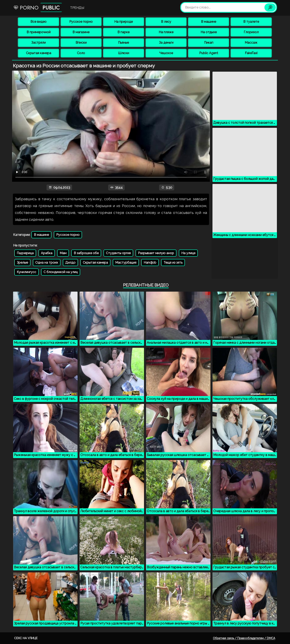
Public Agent (209, 53)
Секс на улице (26, 638)
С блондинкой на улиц (61, 272)
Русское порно (81, 22)
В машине (209, 22)
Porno (38, 7)
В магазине (81, 32)
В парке (123, 32)
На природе (123, 22)
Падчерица (25, 253)
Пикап (209, 43)
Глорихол (251, 32)
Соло (81, 53)
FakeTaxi (251, 53)
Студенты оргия (118, 253)
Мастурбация (126, 263)
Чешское (166, 53)
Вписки (81, 43)
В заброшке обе (86, 253)
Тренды (77, 8)
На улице (188, 253)
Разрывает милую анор (156, 253)
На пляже (166, 32)
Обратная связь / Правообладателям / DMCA (244, 638)
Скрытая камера (39, 53)
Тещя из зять (173, 263)
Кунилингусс (26, 272)
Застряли (38, 43)
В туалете (251, 22)
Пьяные (123, 43)
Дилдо (70, 263)
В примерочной (39, 32)
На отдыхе (209, 32)
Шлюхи (124, 53)
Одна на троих (47, 263)
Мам (63, 253)
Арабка (47, 253)
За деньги (166, 43)
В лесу (166, 22)
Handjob (150, 263)
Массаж (251, 43)
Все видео (38, 22)
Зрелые (22, 263)
